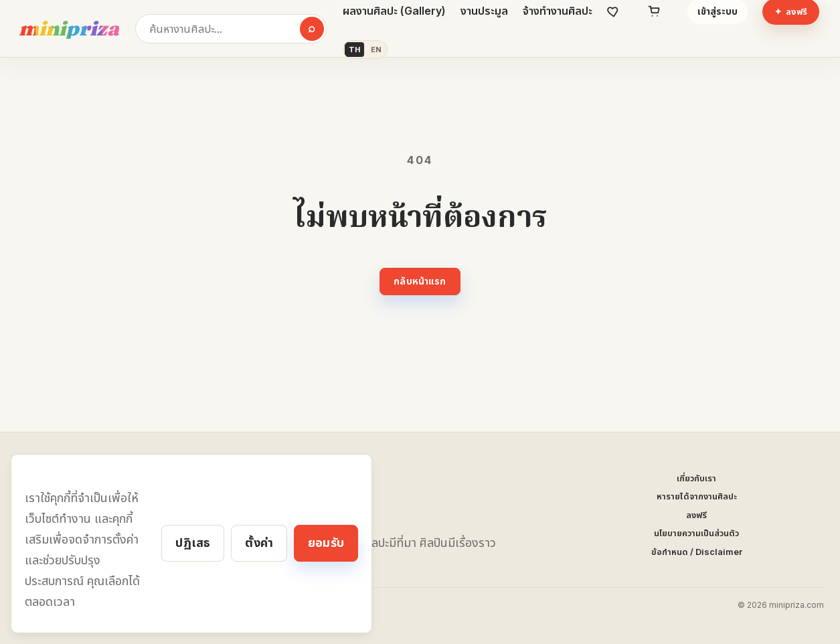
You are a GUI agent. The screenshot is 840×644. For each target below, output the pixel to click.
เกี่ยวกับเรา (696, 478)
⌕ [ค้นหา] (312, 28)
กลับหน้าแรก (420, 281)
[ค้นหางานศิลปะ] (231, 29)
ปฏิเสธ (193, 543)
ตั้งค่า (259, 543)
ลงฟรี (696, 515)
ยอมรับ (326, 543)
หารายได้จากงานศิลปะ (697, 496)
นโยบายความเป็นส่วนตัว (696, 533)
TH (354, 50)
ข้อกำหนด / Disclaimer (697, 552)
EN (376, 50)
